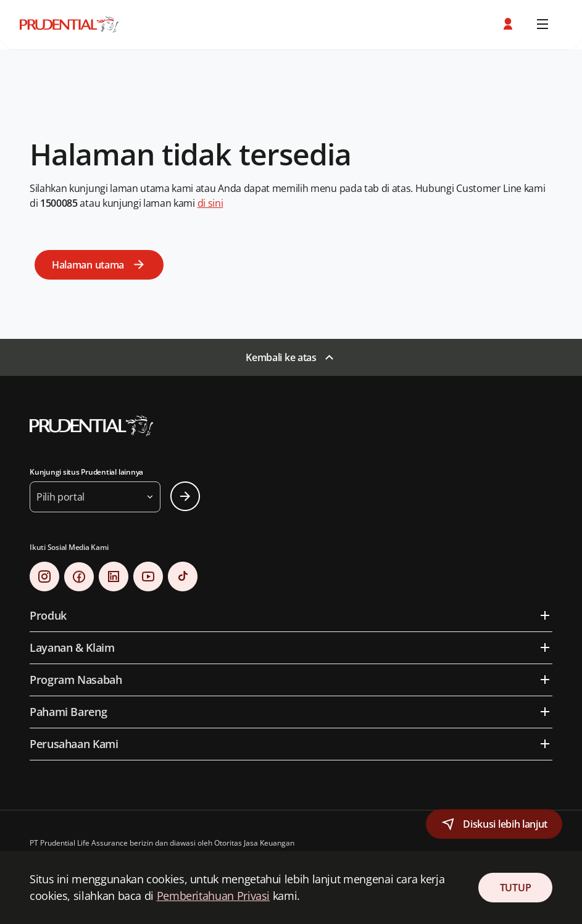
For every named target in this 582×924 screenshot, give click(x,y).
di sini (210, 203)
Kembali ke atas (281, 357)
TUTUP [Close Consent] (515, 888)
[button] (509, 24)
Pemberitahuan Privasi (213, 896)
